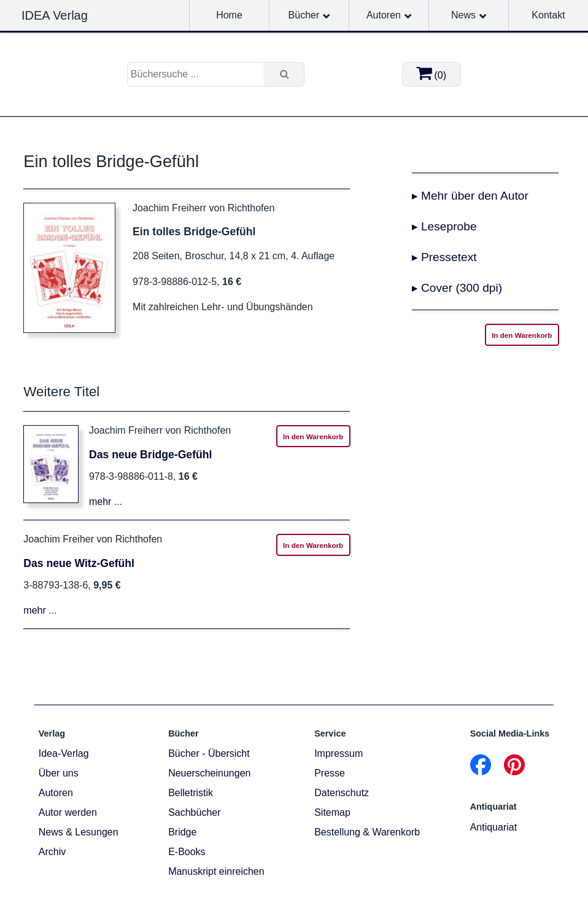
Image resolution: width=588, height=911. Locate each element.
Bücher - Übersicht (209, 753)
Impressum (338, 753)
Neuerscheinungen (209, 773)
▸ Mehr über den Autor (470, 196)
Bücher (304, 15)
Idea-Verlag (64, 753)
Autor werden (68, 812)
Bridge (182, 832)
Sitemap (332, 812)
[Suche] (285, 74)
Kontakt (548, 15)
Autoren (384, 15)
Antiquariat (494, 827)
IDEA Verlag (55, 15)
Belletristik (191, 793)
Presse (330, 773)
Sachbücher (194, 812)
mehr (100, 502)
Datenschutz (342, 793)
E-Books (187, 852)
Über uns (59, 773)
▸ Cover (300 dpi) (457, 288)
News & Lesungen (79, 832)
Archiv (52, 852)
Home (229, 15)
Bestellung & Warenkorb (367, 832)
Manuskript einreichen (216, 871)
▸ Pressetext (444, 257)
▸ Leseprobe (444, 226)
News (463, 15)
